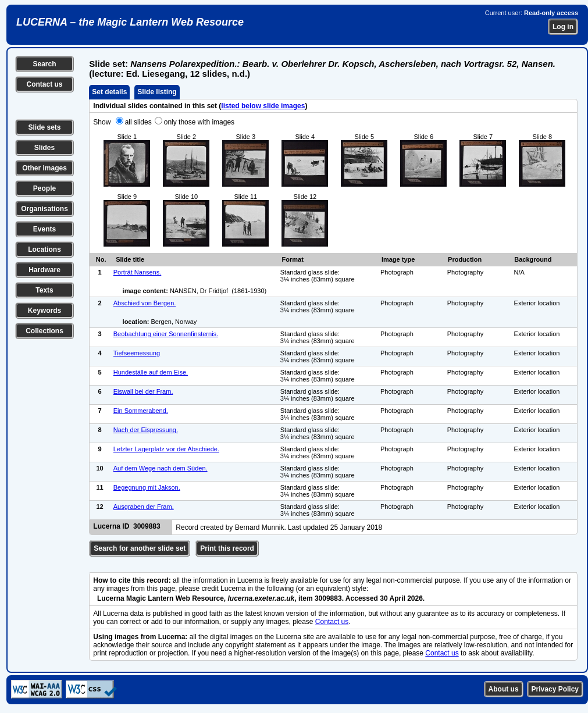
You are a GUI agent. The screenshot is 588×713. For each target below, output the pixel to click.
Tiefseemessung (137, 353)
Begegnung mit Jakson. (147, 487)
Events (44, 229)
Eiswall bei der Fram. (143, 391)
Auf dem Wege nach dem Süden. (161, 468)
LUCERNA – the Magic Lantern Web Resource (130, 22)
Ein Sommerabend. (141, 411)
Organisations (44, 209)
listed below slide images (263, 106)
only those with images (199, 122)
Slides (44, 148)
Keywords (44, 311)
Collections (44, 331)
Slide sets (44, 127)
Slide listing (157, 92)
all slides (138, 122)
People (44, 188)
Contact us (44, 84)
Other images (44, 168)
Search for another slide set (140, 548)
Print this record (227, 548)
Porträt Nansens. (138, 272)
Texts (44, 290)
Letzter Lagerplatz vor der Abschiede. (166, 449)
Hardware (44, 270)
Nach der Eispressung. (146, 430)
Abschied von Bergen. (145, 303)
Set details (109, 92)
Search (44, 64)
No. (101, 259)
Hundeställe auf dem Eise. (151, 372)
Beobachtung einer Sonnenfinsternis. (166, 334)
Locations (44, 249)
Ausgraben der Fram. (144, 507)
